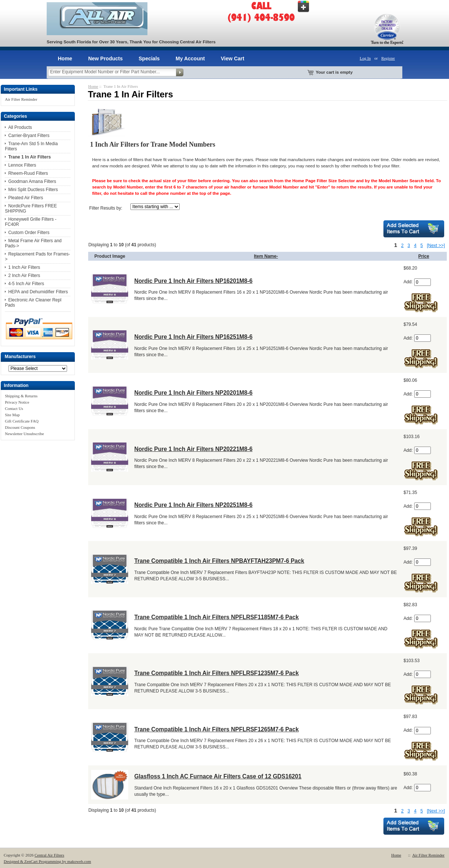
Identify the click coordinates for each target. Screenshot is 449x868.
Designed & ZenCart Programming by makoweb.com (47, 861)
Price (424, 256)
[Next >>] (436, 246)
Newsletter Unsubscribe (24, 434)
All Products (20, 127)
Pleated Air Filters (26, 198)
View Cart (233, 59)
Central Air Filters (49, 855)
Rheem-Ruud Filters (28, 173)
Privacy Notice (17, 402)
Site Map (12, 415)
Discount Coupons (20, 427)
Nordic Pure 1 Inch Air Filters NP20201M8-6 (193, 393)
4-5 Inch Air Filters (26, 284)
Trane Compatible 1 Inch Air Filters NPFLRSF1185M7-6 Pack (216, 617)
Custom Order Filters (29, 233)
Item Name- (266, 256)
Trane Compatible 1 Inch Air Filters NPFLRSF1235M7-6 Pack (216, 673)
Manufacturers (20, 357)
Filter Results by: (106, 208)
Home (65, 59)
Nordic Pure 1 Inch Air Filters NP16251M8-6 (193, 337)
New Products (105, 59)
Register (388, 58)
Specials (149, 59)
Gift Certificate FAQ (22, 421)
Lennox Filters (22, 165)
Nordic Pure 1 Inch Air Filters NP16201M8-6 (193, 281)
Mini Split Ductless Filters (33, 190)
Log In (365, 58)
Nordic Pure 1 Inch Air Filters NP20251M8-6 (193, 505)
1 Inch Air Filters (24, 267)
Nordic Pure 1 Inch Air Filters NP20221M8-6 (193, 449)
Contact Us (14, 408)
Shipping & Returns (21, 396)
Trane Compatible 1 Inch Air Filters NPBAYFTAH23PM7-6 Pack (219, 561)
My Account (190, 59)
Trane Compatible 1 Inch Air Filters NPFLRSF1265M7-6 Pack (216, 729)
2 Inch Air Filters (24, 276)
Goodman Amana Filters (32, 181)
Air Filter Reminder (21, 99)
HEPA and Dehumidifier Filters (38, 292)
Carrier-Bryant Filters (29, 136)
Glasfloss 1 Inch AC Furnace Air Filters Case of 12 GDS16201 (218, 776)
